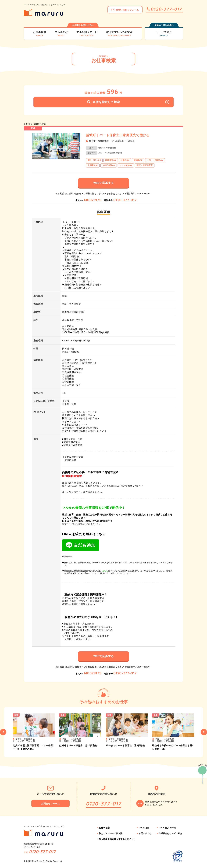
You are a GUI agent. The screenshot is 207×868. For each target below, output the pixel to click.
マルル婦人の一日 (167, 828)
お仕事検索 (104, 828)
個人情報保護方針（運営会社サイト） (117, 839)
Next (204, 732)
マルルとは (144, 828)
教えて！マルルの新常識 (111, 833)
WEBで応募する (103, 183)
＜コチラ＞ (77, 492)
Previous (3, 732)
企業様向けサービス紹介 (170, 833)
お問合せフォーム (50, 804)
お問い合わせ (145, 833)
